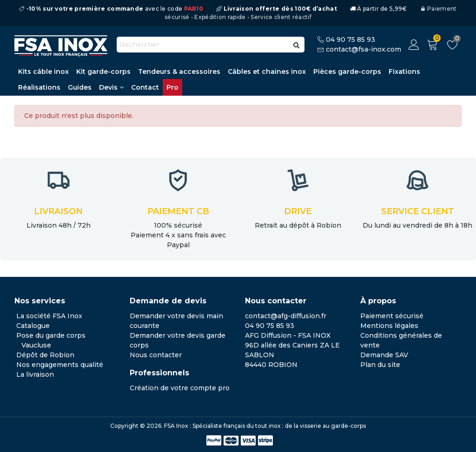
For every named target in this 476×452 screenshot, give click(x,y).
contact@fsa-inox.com (364, 49)
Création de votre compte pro (180, 388)
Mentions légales (389, 326)
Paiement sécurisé (392, 316)
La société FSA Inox (49, 316)
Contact (145, 87)
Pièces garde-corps (347, 72)
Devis (108, 87)
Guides (80, 87)
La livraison (35, 374)
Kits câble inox (43, 72)
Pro (172, 87)
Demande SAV (384, 355)
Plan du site (380, 365)
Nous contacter (156, 355)
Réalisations (39, 87)
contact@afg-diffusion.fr (286, 316)
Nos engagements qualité (60, 365)
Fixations (404, 72)
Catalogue (33, 326)
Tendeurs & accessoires (179, 72)
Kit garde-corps (103, 72)
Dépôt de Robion (45, 355)
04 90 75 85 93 (350, 39)
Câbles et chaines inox (267, 72)
